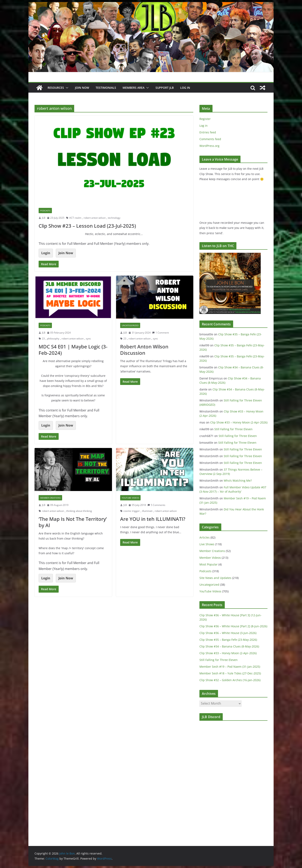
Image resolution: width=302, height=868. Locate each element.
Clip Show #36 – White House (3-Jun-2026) (228, 633)
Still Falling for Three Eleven (233, 429)
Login (46, 253)
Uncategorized (130, 325)
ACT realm (75, 218)
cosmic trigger (132, 511)
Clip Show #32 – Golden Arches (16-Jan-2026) (230, 680)
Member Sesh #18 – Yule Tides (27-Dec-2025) (230, 673)
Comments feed (210, 139)
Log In (185, 88)
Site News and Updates (215, 578)
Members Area (134, 88)
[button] (66, 88)
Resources (56, 88)
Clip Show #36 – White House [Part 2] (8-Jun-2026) (233, 626)
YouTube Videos (130, 498)
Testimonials (106, 88)
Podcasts (45, 211)
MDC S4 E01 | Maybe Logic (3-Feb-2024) (73, 350)
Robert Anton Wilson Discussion (144, 350)
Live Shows (207, 544)
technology (114, 218)
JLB (44, 218)
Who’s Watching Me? (238, 481)
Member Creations (50, 498)
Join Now (66, 253)
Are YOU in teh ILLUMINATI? (153, 519)
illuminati (147, 511)
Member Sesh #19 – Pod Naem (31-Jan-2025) (230, 667)
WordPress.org (209, 146)
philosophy (53, 339)
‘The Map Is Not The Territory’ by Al (73, 522)
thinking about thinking (79, 511)
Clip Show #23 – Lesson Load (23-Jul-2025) (87, 226)
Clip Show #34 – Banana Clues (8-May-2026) (229, 646)
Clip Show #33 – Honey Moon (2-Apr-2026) (239, 422)
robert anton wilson (95, 218)
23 (43, 339)
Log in (204, 126)
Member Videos (210, 558)
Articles (205, 537)
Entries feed (208, 132)
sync (88, 339)
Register (205, 119)
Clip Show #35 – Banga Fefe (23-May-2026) (228, 640)
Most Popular (209, 564)
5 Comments (156, 505)
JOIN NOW (82, 88)
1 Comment (161, 333)
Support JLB (165, 88)
